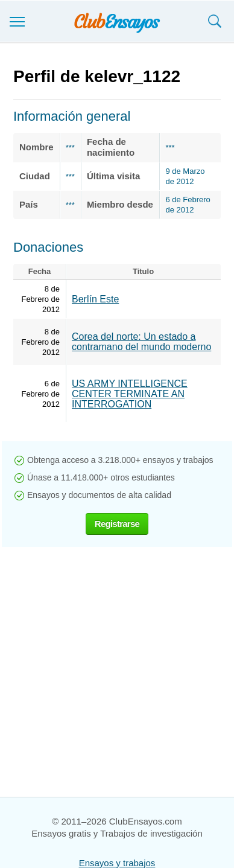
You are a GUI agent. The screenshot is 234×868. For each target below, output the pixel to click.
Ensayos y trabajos (117, 863)
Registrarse (117, 524)
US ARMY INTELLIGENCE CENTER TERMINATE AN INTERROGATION (130, 394)
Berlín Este (95, 299)
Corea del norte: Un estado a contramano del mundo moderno (141, 342)
